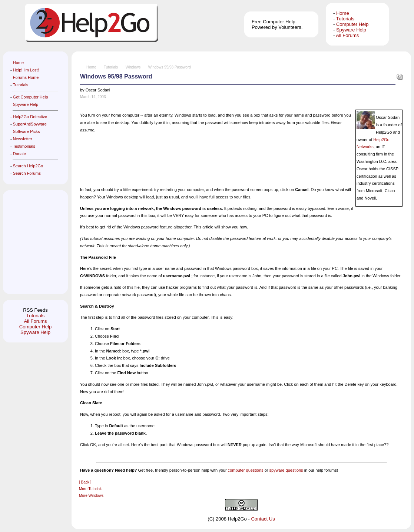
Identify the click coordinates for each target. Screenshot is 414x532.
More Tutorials (91, 489)
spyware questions (286, 470)
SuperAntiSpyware (30, 124)
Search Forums (27, 173)
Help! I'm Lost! (26, 70)
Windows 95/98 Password (170, 67)
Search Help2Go (28, 166)
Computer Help (352, 24)
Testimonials (24, 146)
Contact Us (263, 519)
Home (343, 13)
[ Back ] (85, 482)
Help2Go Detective (30, 117)
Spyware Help (351, 30)
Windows (133, 67)
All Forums (347, 35)
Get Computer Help (31, 97)
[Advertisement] (33, 242)
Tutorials (345, 19)
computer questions (246, 470)
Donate (19, 154)
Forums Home (26, 77)
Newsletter (23, 139)
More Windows (91, 496)
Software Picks (27, 131)
